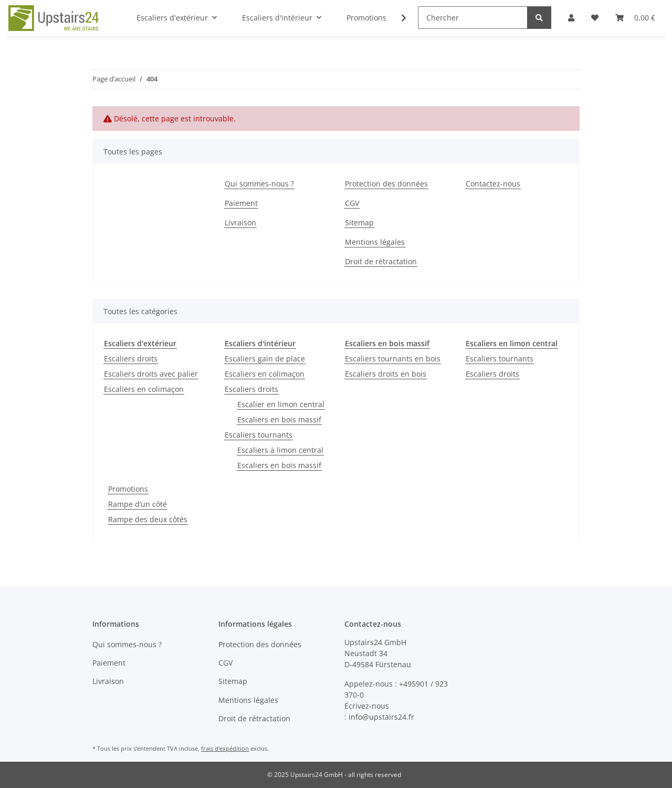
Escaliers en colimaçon (144, 389)
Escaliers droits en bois (386, 374)
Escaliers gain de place (265, 359)
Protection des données (386, 184)
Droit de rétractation (381, 261)
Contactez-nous (493, 184)
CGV (352, 203)
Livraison (240, 222)
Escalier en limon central (281, 404)
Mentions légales (375, 242)
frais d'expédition (225, 748)
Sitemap (359, 222)
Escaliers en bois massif (279, 419)
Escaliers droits (131, 359)
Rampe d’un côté (138, 504)
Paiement (241, 203)
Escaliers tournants (259, 435)
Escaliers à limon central (280, 450)
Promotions (128, 489)
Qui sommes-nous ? (259, 184)
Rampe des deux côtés (148, 519)
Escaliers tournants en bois (393, 359)
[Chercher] (473, 18)
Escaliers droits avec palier (151, 374)
